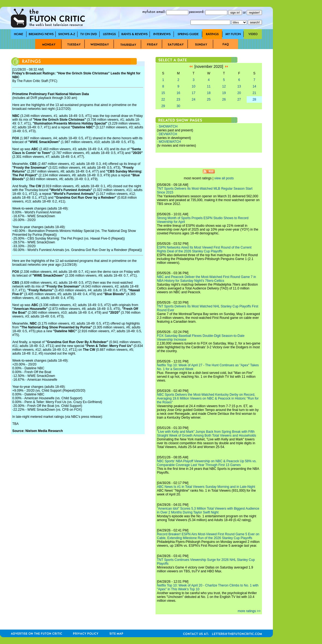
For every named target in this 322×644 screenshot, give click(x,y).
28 (254, 99)
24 (194, 99)
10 (194, 86)
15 (163, 93)
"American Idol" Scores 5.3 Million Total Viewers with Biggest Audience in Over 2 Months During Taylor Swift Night (208, 510)
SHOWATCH (168, 126)
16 (178, 93)
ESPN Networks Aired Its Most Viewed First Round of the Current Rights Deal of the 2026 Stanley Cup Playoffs (204, 249)
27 (239, 99)
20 (239, 93)
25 (209, 99)
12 (224, 86)
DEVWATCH (168, 134)
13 (239, 86)
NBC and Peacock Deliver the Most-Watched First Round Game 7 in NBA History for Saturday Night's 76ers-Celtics (206, 279)
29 (163, 106)
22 (163, 99)
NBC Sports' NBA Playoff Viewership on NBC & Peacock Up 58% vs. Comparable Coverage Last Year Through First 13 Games (207, 463)
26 (224, 99)
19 (224, 93)
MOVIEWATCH (170, 142)
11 (209, 86)
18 (209, 93)
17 (194, 93)
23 (178, 99)
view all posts (224, 178)
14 (254, 86)
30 (178, 106)
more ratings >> (249, 611)
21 (254, 93)
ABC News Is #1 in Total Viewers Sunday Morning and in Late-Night (206, 487)
